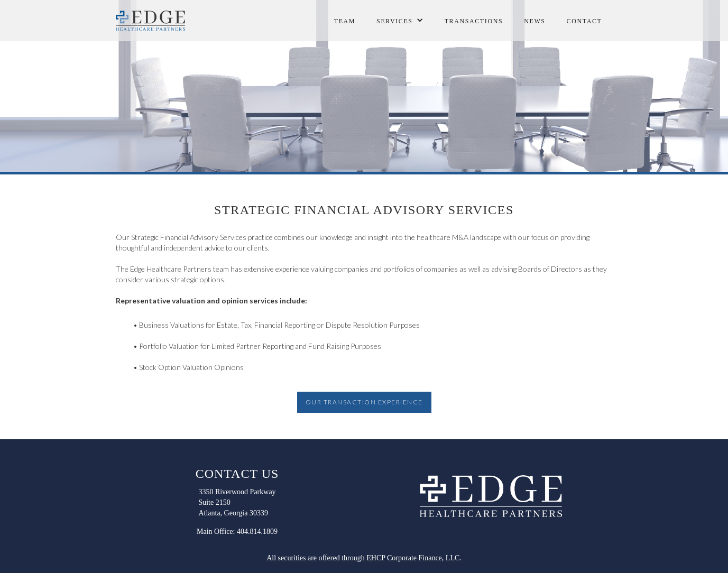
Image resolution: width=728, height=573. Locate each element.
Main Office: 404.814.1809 (237, 532)
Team (345, 21)
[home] (153, 21)
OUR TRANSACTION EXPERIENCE (364, 402)
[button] (400, 19)
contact (584, 21)
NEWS (535, 21)
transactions (474, 21)
